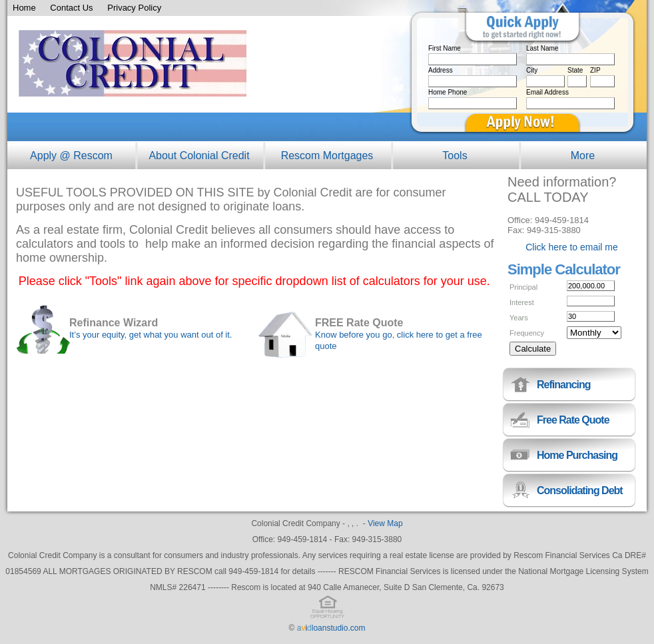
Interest (522, 302)
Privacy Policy (134, 8)
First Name (445, 48)
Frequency (527, 333)
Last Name (542, 48)
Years (519, 318)
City (532, 70)
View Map (385, 523)
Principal (523, 287)
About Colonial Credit (199, 156)
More (583, 156)
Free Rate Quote (573, 420)
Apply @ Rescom (71, 156)
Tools (455, 156)
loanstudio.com (331, 628)
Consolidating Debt (580, 490)
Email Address (547, 92)
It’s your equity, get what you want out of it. (151, 335)
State (575, 70)
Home (24, 8)
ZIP (595, 70)
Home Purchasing (577, 455)
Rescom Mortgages (327, 156)
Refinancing (564, 385)
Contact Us (71, 8)
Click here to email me (572, 247)
